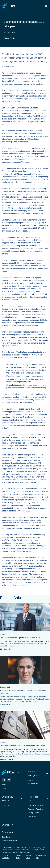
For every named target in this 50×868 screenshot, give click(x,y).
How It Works (7, 805)
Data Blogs (32, 816)
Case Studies (7, 837)
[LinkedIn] (4, 780)
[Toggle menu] (46, 6)
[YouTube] (9, 780)
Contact (5, 788)
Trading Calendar (34, 813)
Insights (30, 780)
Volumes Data (33, 784)
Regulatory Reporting (35, 809)
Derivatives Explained (10, 841)
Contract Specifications (36, 805)
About (4, 785)
